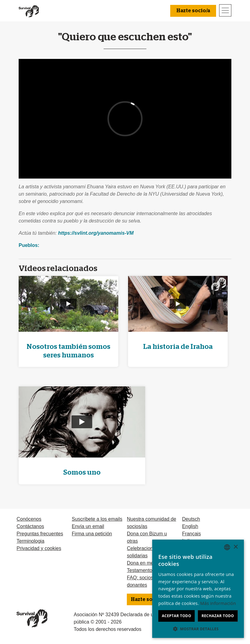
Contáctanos (30, 526)
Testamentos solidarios (152, 570)
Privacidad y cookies (39, 548)
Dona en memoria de (150, 563)
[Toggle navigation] (225, 10)
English (190, 526)
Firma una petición (92, 534)
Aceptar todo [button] (176, 616)
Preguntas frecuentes (40, 534)
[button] (198, 629)
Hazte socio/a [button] (193, 11)
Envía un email (88, 526)
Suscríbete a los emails (97, 519)
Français (191, 534)
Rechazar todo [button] (218, 616)
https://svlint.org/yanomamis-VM (96, 233)
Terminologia (30, 541)
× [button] (235, 547)
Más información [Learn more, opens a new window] (218, 603)
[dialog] (198, 589)
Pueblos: (29, 245)
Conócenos (29, 519)
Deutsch (191, 519)
